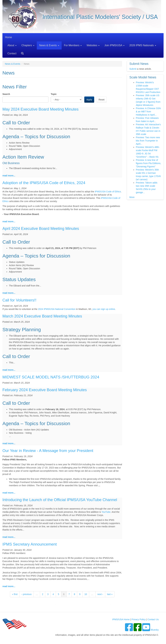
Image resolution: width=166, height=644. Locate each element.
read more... (9, 176)
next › (100, 594)
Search (21, 52)
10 (86, 594)
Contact (12, 53)
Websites (93, 45)
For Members (73, 45)
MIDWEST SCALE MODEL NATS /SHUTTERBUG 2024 (51, 377)
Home (9, 37)
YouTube (106, 512)
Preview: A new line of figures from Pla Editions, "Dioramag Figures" (148, 163)
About (12, 45)
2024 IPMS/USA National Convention (57, 309)
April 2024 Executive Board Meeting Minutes (41, 228)
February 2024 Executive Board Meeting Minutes (45, 390)
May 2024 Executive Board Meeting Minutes (41, 109)
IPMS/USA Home (121, 619)
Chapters (28, 45)
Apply (89, 100)
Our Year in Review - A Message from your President (48, 451)
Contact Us (153, 619)
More (132, 197)
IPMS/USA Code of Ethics (108, 192)
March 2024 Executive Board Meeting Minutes (42, 316)
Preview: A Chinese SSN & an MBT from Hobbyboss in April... (148, 112)
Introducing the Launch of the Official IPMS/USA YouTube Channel (60, 500)
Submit (133, 69)
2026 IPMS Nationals (143, 45)
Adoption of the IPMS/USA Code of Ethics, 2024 (44, 183)
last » (110, 594)
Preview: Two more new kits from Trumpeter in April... (148, 141)
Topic (54, 94)
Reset (102, 100)
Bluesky (155, 630)
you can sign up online (104, 309)
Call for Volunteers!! (19, 300)
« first (15, 594)
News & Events (49, 45)
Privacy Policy (139, 619)
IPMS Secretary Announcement (30, 544)
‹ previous (27, 594)
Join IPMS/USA (114, 45)
